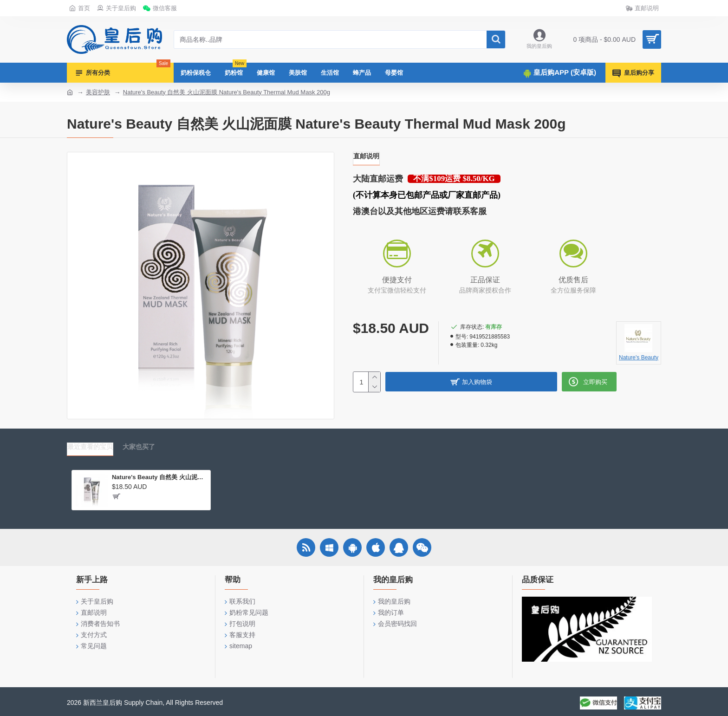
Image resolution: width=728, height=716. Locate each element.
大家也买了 (139, 447)
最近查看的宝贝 (90, 447)
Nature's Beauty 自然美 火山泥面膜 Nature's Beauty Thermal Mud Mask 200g (227, 92)
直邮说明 (366, 156)
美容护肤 (98, 92)
